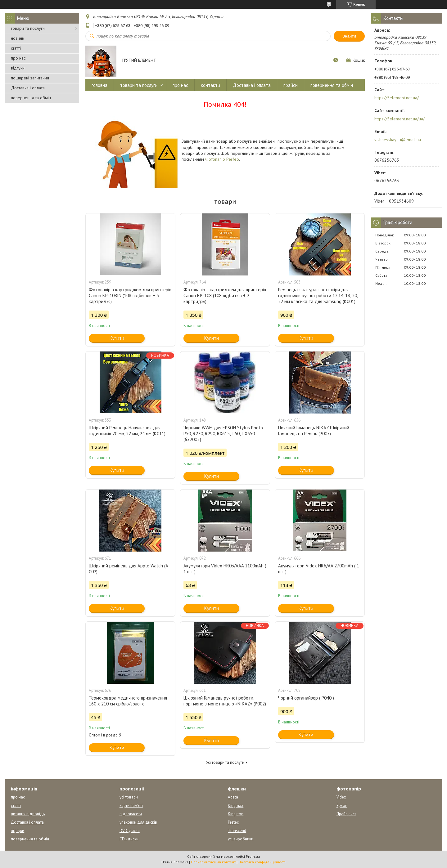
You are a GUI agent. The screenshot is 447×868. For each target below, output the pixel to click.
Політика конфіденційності (262, 862)
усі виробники (241, 839)
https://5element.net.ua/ (397, 98)
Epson (342, 805)
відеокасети (131, 814)
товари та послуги (28, 28)
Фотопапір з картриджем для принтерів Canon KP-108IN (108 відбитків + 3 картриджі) (130, 295)
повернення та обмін (31, 98)
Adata (233, 797)
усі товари (129, 797)
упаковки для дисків (138, 822)
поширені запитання (30, 78)
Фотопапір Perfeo (222, 159)
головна (99, 85)
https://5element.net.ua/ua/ (400, 119)
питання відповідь (28, 814)
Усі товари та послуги (225, 762)
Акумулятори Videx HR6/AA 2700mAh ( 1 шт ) (319, 569)
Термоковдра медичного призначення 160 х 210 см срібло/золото (128, 701)
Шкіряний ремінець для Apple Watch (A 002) (128, 569)
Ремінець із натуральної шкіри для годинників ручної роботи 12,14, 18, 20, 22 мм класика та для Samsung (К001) (318, 295)
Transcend (237, 831)
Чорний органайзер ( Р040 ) (306, 698)
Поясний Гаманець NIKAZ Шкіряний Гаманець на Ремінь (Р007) (314, 431)
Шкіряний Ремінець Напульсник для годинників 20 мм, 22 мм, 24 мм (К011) (127, 431)
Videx (341, 797)
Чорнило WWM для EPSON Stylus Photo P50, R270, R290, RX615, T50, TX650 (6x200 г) (223, 434)
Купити (117, 338)
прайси (291, 85)
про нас (18, 58)
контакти (210, 85)
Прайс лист (346, 814)
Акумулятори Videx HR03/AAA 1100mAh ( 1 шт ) (225, 569)
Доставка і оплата (28, 88)
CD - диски (129, 839)
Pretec (233, 822)
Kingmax (236, 805)
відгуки (18, 68)
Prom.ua (253, 856)
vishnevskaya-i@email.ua (398, 140)
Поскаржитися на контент (213, 862)
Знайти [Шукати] (349, 36)
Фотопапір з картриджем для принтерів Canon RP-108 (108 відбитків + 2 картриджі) (225, 295)
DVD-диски (130, 831)
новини (18, 38)
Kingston (236, 814)
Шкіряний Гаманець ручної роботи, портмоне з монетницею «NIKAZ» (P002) (225, 701)
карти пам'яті (131, 805)
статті (16, 48)
